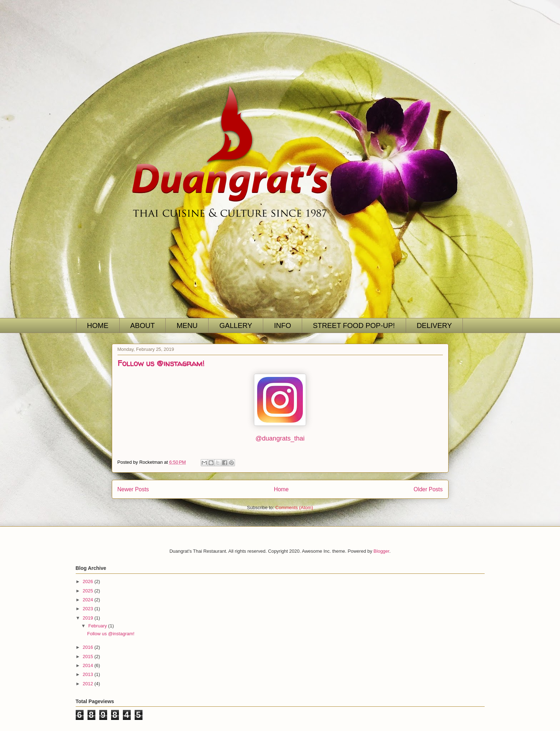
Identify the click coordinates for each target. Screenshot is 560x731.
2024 (89, 600)
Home (281, 489)
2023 (89, 609)
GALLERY (236, 325)
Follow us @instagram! (161, 363)
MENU (187, 325)
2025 (89, 591)
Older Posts (428, 489)
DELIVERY (434, 325)
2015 (89, 657)
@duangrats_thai (280, 438)
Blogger (381, 551)
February (98, 626)
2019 (89, 618)
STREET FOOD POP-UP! (354, 325)
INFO (282, 325)
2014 (89, 665)
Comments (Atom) (294, 508)
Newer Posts (133, 489)
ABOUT (143, 325)
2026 (89, 581)
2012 (89, 684)
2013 (89, 674)
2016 (89, 647)
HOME (98, 325)
